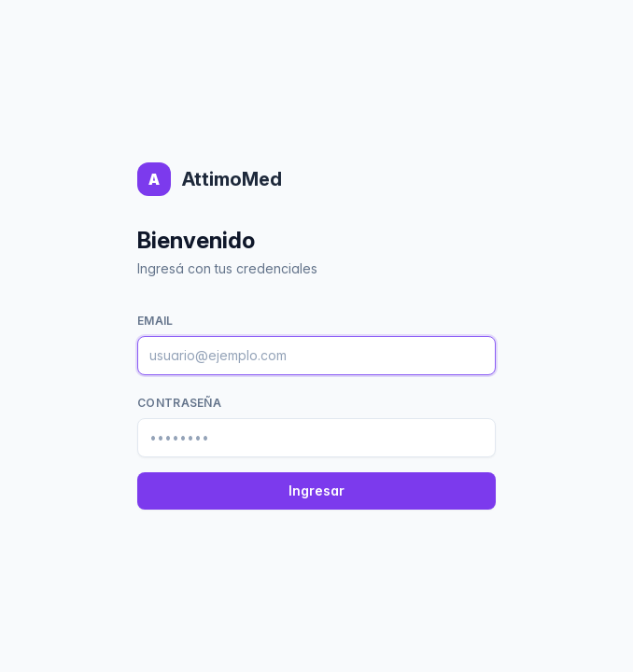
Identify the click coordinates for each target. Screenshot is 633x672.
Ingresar (316, 490)
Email (155, 321)
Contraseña (179, 403)
